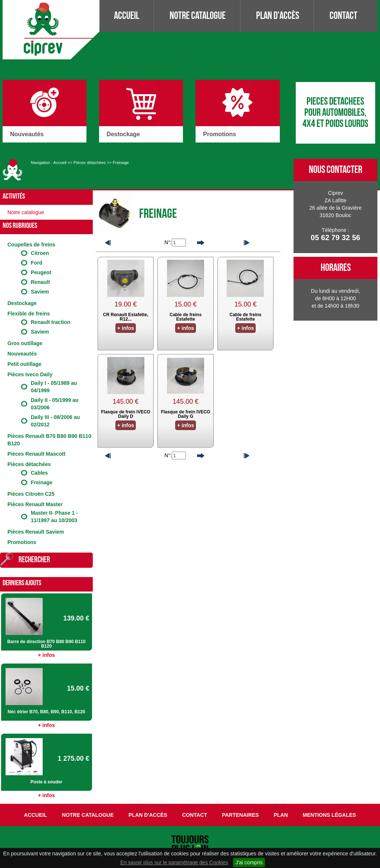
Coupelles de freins (31, 245)
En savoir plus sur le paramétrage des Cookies (174, 862)
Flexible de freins (29, 314)
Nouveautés (22, 354)
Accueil (127, 16)
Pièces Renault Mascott (36, 454)
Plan (281, 815)
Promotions (22, 542)
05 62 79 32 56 (335, 238)
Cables (39, 473)
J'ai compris (249, 862)
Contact (343, 16)
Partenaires (240, 815)
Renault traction (51, 322)
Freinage (121, 163)
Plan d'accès (278, 16)
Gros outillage (25, 343)
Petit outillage (24, 364)
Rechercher (34, 560)
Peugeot (41, 272)
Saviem (40, 292)
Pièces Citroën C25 (31, 494)
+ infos (46, 655)
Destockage (22, 303)
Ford (37, 263)
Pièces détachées (90, 163)
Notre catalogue (198, 16)
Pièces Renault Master (35, 504)
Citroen (40, 253)
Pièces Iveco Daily (30, 374)
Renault (40, 282)
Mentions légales (330, 815)
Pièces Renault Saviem (36, 532)
